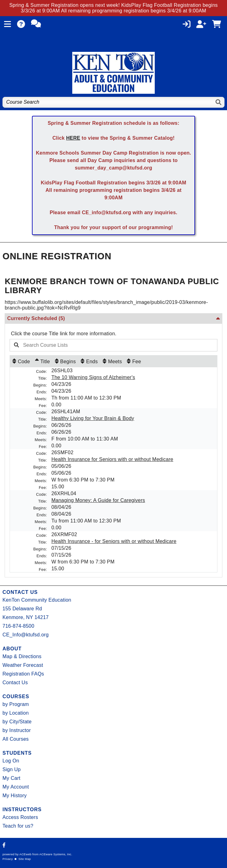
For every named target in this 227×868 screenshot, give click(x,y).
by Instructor (17, 730)
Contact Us (15, 683)
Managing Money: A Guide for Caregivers (98, 500)
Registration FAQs (23, 674)
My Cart (11, 778)
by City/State (17, 722)
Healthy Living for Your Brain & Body (93, 418)
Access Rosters (20, 817)
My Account (16, 787)
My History (15, 796)
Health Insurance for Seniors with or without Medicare (112, 459)
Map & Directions (22, 656)
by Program (16, 704)
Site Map (24, 859)
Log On (11, 761)
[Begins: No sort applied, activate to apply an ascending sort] (65, 361)
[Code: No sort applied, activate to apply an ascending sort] (21, 361)
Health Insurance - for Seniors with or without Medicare (114, 541)
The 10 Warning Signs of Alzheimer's (93, 377)
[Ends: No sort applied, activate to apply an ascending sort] (89, 361)
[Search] (219, 102)
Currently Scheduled (36, 318)
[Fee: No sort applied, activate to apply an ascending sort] (134, 361)
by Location (16, 713)
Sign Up (12, 769)
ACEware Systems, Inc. (56, 854)
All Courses (16, 739)
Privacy (8, 859)
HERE (73, 138)
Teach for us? (18, 826)
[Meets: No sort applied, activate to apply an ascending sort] (112, 361)
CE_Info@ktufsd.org (26, 635)
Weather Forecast (23, 665)
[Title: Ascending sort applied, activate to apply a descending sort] (42, 361)
